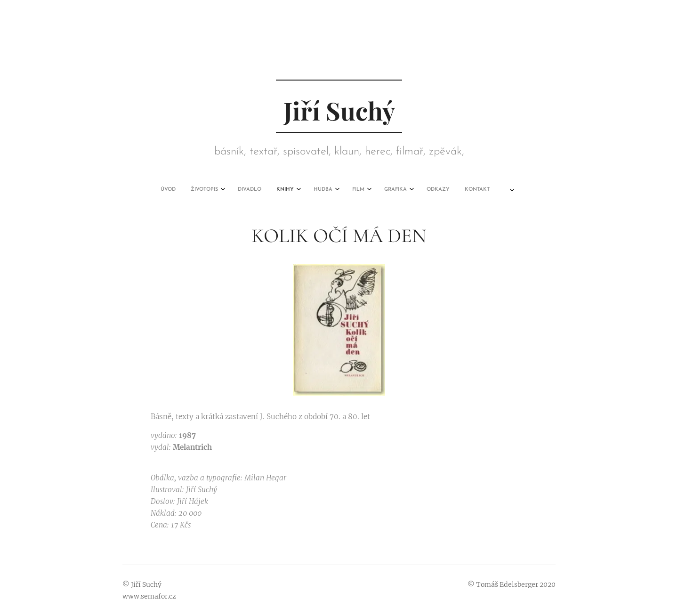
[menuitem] (241, 190)
